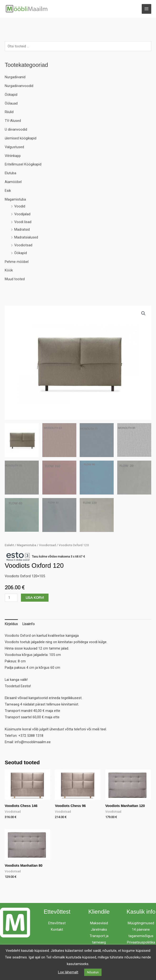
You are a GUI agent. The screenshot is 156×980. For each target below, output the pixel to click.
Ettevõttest (57, 924)
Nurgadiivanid (15, 78)
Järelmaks (99, 930)
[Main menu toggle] (146, 9)
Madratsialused (26, 238)
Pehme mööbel (17, 263)
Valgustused (14, 148)
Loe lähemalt (68, 972)
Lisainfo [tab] (29, 625)
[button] (143, 314)
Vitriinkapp (13, 157)
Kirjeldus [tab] (11, 625)
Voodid (20, 207)
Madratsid (22, 231)
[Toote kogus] (11, 598)
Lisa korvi (35, 598)
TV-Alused (13, 122)
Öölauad (11, 104)
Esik (8, 192)
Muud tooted (15, 280)
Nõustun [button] (93, 972)
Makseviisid (99, 924)
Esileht (9, 546)
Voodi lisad (23, 223)
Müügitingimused (141, 924)
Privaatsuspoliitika (141, 943)
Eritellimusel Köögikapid (23, 165)
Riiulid (9, 113)
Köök (9, 271)
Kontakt (57, 930)
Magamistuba (15, 200)
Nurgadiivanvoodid (19, 87)
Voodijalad (22, 215)
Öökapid (11, 96)
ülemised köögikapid (21, 139)
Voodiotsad (23, 246)
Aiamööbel (13, 183)
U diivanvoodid (16, 130)
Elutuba (10, 174)
